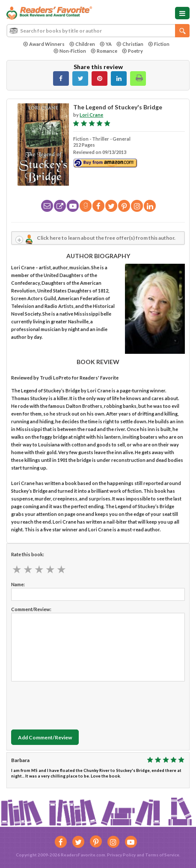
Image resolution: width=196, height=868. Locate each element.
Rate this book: (28, 554)
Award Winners (44, 44)
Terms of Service (162, 855)
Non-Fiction (70, 51)
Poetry (132, 51)
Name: (18, 584)
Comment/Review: (31, 609)
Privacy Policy (121, 855)
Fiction (159, 44)
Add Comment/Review (45, 737)
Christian (130, 44)
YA (106, 44)
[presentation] (76, 703)
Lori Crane (91, 115)
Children (82, 44)
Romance (104, 51)
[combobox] (98, 31)
